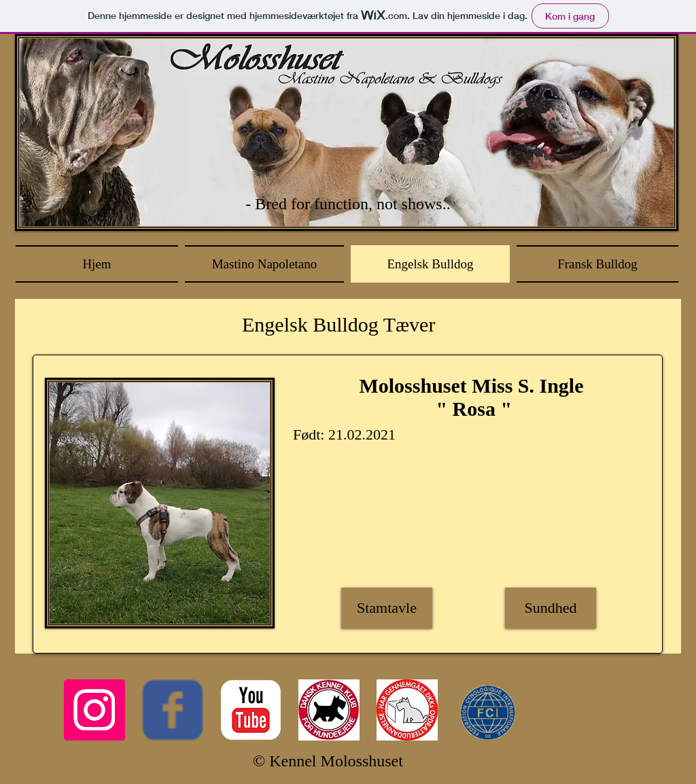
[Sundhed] (551, 608)
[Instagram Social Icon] (94, 710)
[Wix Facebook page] (173, 710)
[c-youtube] (251, 710)
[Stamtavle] (387, 608)
